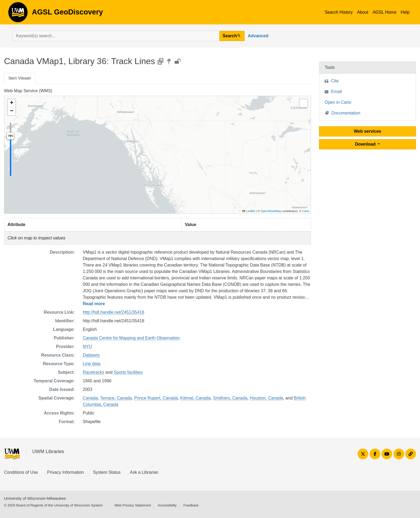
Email (336, 92)
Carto (306, 211)
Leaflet (249, 211)
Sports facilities (128, 372)
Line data (92, 364)
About (363, 12)
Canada (90, 398)
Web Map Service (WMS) (28, 91)
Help (405, 12)
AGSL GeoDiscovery (18, 14)
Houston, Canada (266, 398)
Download (366, 144)
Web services (367, 131)
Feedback (191, 505)
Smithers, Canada (230, 398)
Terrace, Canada (116, 398)
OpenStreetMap (271, 211)
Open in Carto (338, 102)
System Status (107, 472)
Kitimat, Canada (196, 398)
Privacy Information (65, 472)
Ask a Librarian (144, 472)
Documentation (343, 113)
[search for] (116, 36)
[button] (12, 103)
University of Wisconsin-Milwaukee (35, 498)
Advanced (258, 36)
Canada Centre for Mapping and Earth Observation (131, 338)
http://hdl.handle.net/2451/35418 (114, 312)
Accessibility (167, 505)
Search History (339, 12)
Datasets (91, 355)
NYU (87, 347)
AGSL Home (385, 12)
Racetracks (93, 372)
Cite (335, 81)
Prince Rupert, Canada (156, 398)
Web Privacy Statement (133, 505)
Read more (94, 304)
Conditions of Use (21, 472)
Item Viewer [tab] (20, 78)
